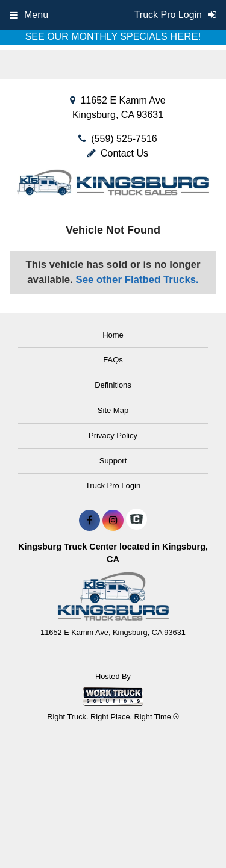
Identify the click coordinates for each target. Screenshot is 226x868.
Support (113, 461)
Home (113, 335)
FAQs (113, 360)
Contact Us (118, 153)
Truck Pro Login (113, 485)
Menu (29, 15)
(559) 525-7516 (124, 139)
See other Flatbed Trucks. (137, 280)
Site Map (113, 410)
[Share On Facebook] (89, 521)
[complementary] (190, 832)
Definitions (113, 385)
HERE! (185, 36)
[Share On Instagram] (113, 521)
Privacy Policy (113, 436)
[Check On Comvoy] (137, 521)
